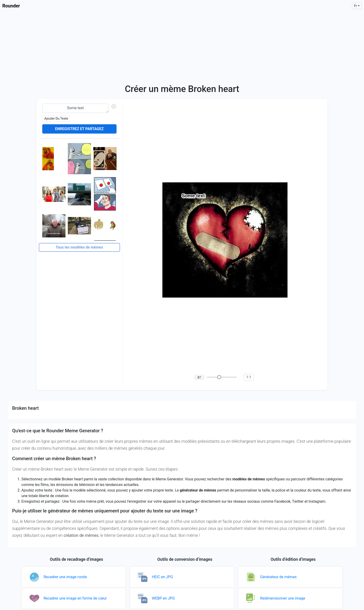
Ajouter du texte (56, 118)
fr (355, 6)
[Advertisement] (182, 46)
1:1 (249, 377)
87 (199, 377)
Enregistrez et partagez (79, 129)
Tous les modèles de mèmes (79, 247)
